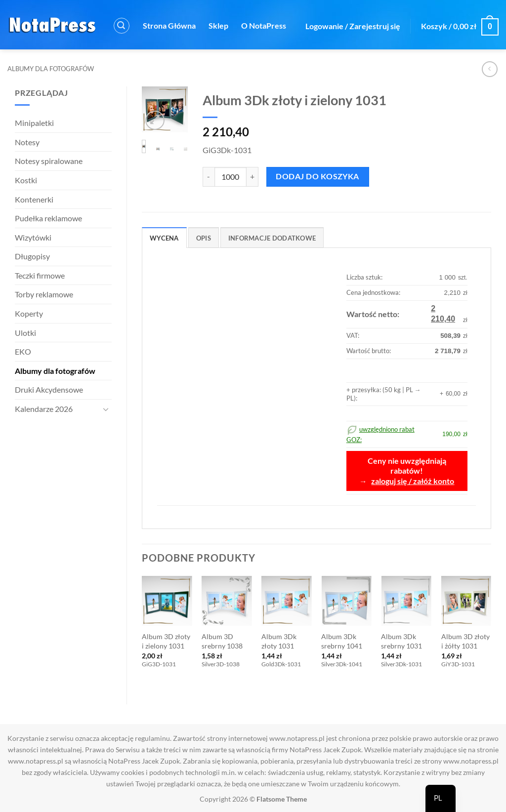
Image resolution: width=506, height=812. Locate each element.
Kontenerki (34, 199)
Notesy (27, 142)
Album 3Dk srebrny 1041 (342, 641)
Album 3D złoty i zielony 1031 (166, 641)
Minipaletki (34, 123)
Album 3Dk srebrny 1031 (401, 641)
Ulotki (25, 333)
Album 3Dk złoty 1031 (279, 641)
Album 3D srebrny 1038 (222, 641)
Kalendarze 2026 (44, 409)
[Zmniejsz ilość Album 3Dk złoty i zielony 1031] (209, 177)
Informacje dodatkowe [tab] (272, 238)
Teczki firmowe (40, 275)
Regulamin (179, 71)
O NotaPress (264, 25)
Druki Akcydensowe (49, 389)
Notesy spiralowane (49, 161)
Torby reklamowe (44, 294)
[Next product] (489, 69)
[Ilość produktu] (231, 177)
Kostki (26, 180)
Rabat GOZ (258, 71)
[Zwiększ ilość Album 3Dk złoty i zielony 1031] (253, 177)
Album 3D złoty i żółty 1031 (465, 641)
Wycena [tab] (164, 238)
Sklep (218, 25)
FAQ (218, 71)
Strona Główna (169, 25)
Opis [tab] (204, 238)
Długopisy (32, 256)
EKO (23, 351)
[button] (122, 26)
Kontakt (133, 71)
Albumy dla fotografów (51, 69)
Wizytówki (33, 237)
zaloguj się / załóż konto (413, 481)
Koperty (29, 313)
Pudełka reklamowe (48, 218)
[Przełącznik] (106, 409)
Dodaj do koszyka (317, 176)
